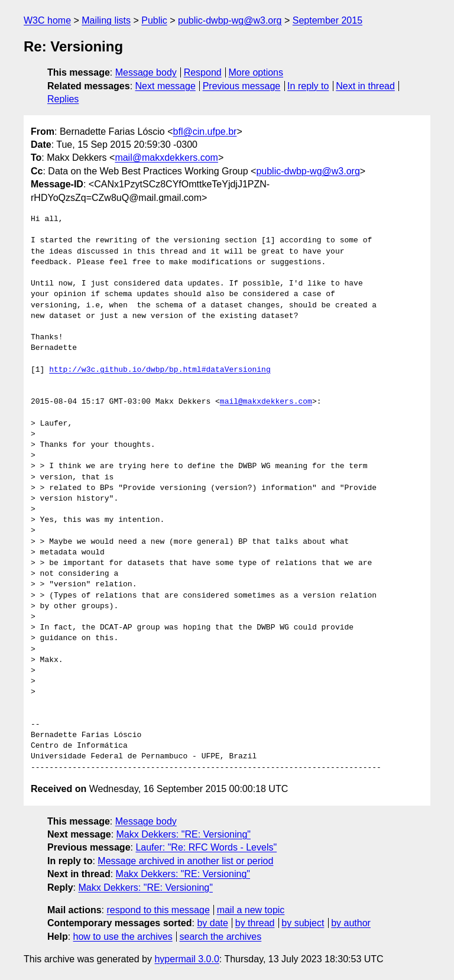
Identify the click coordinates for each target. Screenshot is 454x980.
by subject (303, 923)
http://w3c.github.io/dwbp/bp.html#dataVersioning (160, 370)
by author (351, 923)
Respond (203, 72)
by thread (255, 923)
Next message (166, 86)
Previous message (242, 86)
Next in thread (365, 86)
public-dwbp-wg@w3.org (230, 20)
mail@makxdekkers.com (166, 158)
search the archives (221, 937)
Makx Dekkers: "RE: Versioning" (184, 834)
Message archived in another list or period (185, 861)
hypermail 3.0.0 (187, 959)
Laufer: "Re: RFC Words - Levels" (206, 847)
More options (256, 72)
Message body (146, 72)
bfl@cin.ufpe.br (205, 132)
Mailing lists (106, 20)
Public (154, 20)
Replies (63, 99)
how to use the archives (123, 937)
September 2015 (327, 20)
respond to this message (158, 910)
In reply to (308, 86)
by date (212, 923)
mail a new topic (251, 910)
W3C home (47, 20)
